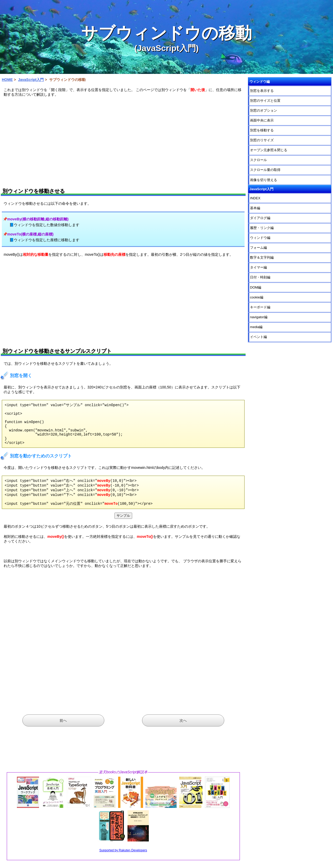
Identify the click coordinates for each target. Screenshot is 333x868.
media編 (256, 327)
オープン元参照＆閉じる (269, 150)
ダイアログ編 (260, 218)
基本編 (255, 208)
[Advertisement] (123, 141)
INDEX (255, 198)
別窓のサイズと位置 (265, 101)
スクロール (258, 160)
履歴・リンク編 (262, 228)
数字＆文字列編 (262, 257)
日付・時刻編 (260, 277)
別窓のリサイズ (262, 140)
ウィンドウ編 (260, 238)
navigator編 (259, 317)
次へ (183, 731)
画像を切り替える (264, 180)
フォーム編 (258, 248)
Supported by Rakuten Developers (123, 861)
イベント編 (258, 337)
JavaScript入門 (31, 80)
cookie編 (257, 297)
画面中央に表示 (262, 120)
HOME (7, 80)
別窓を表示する (262, 91)
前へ (63, 731)
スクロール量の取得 (265, 170)
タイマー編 (258, 267)
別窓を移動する (262, 130)
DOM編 (256, 287)
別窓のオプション (264, 110)
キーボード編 (260, 307)
